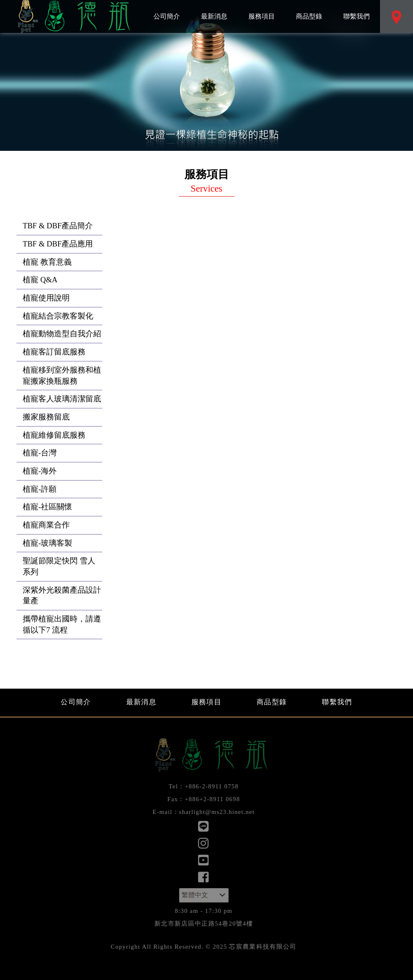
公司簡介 (166, 10)
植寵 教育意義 (47, 262)
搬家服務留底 (46, 417)
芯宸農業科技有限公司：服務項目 (72, 16)
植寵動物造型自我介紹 (62, 334)
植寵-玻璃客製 (47, 543)
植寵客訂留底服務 (54, 352)
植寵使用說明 (46, 298)
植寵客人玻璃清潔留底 (62, 399)
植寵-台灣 (40, 453)
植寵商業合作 (46, 525)
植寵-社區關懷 (47, 507)
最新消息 (214, 10)
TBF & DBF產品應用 (58, 244)
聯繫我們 (356, 10)
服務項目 (261, 10)
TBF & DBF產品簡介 (58, 226)
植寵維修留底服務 (54, 435)
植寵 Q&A (40, 280)
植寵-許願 (40, 489)
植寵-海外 (40, 471)
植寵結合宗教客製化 (58, 316)
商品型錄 (309, 10)
